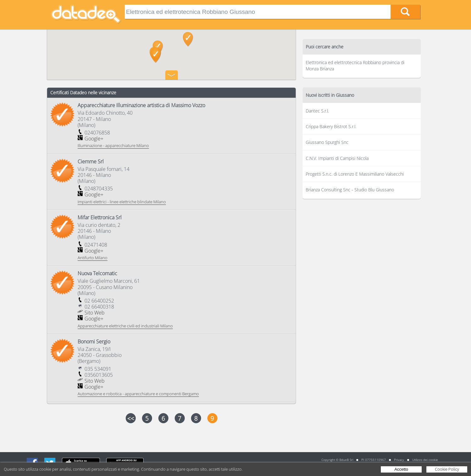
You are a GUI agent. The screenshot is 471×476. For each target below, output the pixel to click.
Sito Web (95, 313)
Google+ (94, 139)
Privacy (399, 460)
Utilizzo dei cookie (425, 460)
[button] (156, 56)
